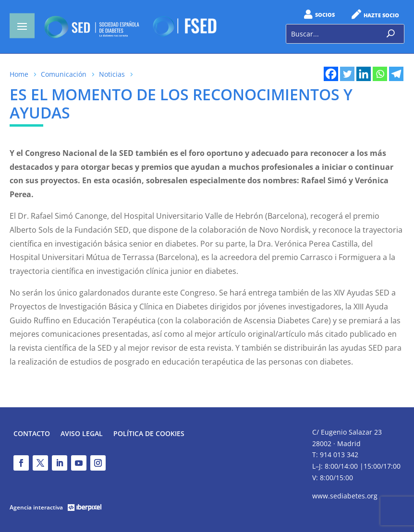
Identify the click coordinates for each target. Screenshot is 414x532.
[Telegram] (396, 74)
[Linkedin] (364, 74)
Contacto (32, 434)
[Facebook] (331, 74)
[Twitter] (347, 74)
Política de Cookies (149, 434)
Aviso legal (82, 434)
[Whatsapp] (380, 74)
